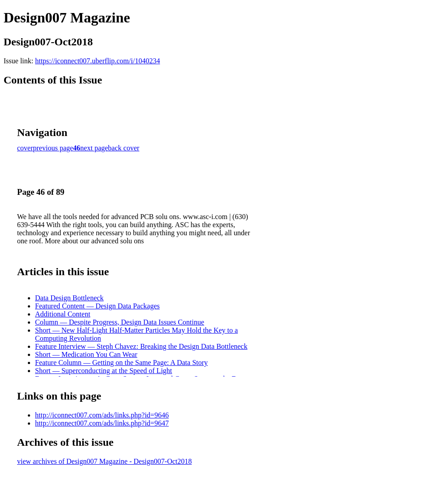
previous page (53, 148)
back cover (124, 148)
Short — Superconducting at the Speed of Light (103, 371)
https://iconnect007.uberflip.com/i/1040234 (97, 61)
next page (94, 148)
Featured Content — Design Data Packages (97, 306)
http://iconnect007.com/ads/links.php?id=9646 (102, 415)
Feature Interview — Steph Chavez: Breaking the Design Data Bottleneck (141, 346)
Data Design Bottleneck (69, 298)
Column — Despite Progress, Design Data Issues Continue (120, 322)
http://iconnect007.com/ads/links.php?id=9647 (102, 423)
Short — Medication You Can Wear (86, 354)
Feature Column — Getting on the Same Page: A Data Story (121, 363)
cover (25, 148)
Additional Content (63, 314)
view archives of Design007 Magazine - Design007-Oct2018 (104, 461)
